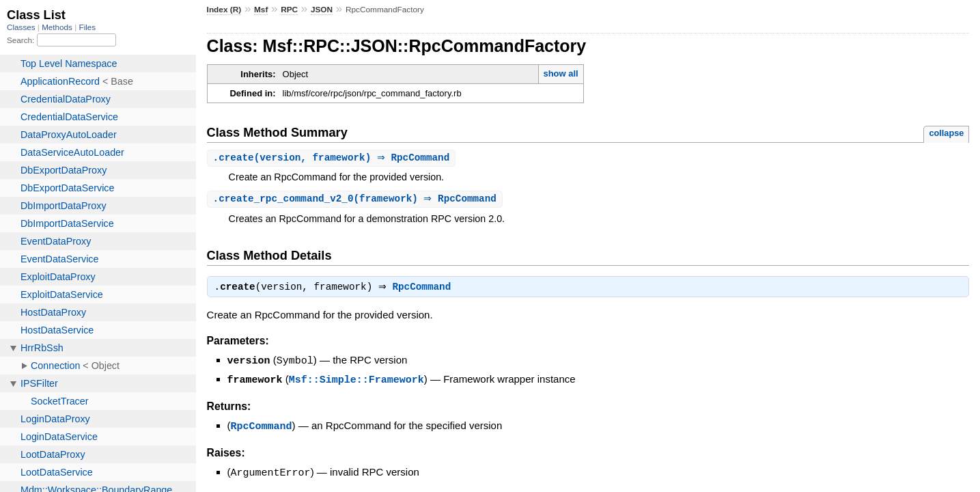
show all (560, 73)
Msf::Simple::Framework (356, 381)
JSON (322, 10)
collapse (946, 133)
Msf (261, 10)
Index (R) (224, 10)
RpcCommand (425, 290)
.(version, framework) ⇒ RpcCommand (333, 158)
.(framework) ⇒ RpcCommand (356, 200)
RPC (289, 10)
